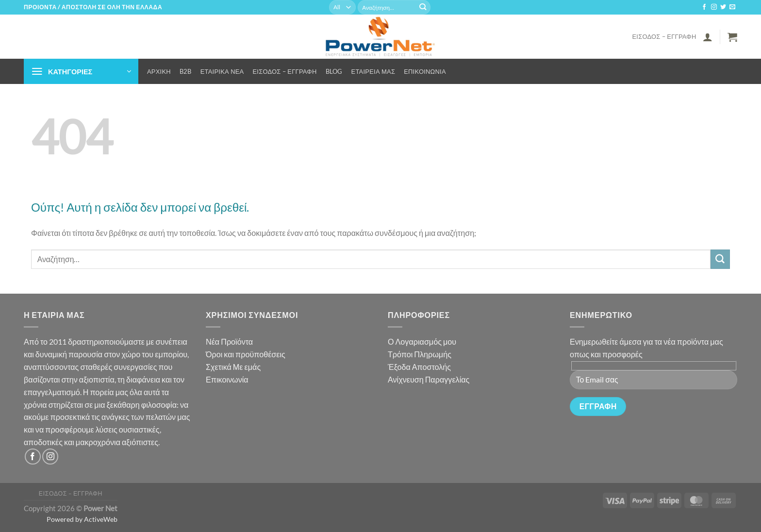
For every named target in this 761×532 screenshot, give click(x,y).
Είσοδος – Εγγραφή (664, 36)
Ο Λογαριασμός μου (422, 341)
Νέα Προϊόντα (229, 341)
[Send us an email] (732, 7)
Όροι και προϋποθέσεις (246, 354)
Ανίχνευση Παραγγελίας (429, 379)
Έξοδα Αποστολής (419, 367)
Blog (334, 71)
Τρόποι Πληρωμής (420, 354)
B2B (186, 71)
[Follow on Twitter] (723, 7)
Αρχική (159, 71)
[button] (708, 37)
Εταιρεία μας (373, 71)
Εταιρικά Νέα (222, 71)
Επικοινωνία (425, 71)
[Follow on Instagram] (714, 7)
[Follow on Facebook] (704, 7)
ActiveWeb (101, 519)
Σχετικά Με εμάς (233, 367)
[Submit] (423, 7)
